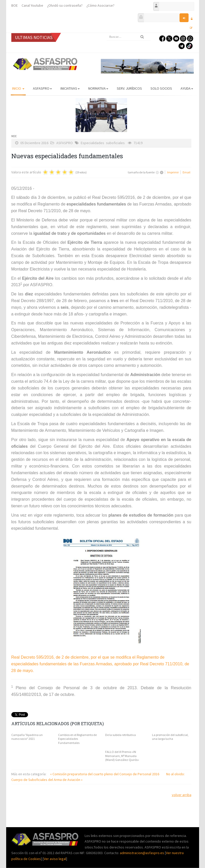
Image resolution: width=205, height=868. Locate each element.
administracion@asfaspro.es (142, 853)
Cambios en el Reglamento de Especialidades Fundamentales (77, 739)
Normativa (98, 88)
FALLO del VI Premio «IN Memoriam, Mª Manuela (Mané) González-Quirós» (122, 756)
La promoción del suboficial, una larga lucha (170, 737)
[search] (129, 37)
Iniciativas (70, 88)
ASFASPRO (42, 88)
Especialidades (92, 143)
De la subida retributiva (121, 735)
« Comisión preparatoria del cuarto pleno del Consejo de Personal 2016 (105, 774)
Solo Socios (161, 88)
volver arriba (182, 795)
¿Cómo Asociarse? (100, 5)
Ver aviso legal (55, 859)
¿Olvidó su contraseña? (65, 5)
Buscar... (107, 33)
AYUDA (187, 88)
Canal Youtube (32, 5)
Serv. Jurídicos (129, 88)
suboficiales (115, 143)
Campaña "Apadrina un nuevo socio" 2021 (27, 737)
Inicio (18, 88)
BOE (15, 5)
